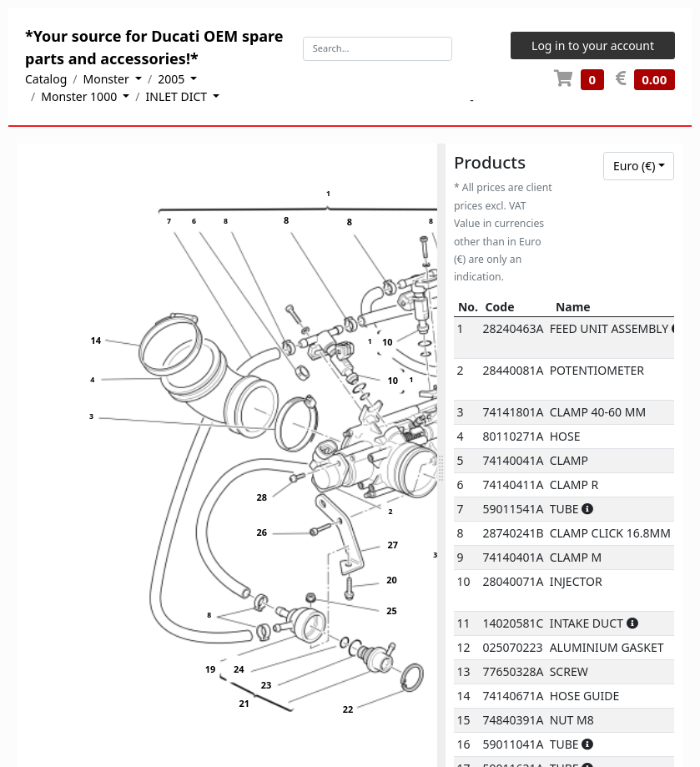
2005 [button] (173, 79)
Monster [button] (108, 79)
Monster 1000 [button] (81, 96)
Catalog (46, 79)
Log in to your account (593, 45)
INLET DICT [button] (178, 96)
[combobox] (639, 166)
